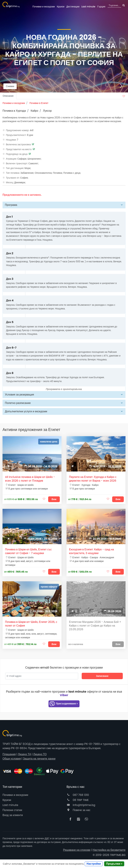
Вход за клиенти (13, 815)
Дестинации (73, 7)
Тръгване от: (13, 178)
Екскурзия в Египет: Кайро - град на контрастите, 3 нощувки (91, 551)
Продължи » (114, 864)
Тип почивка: (13, 173)
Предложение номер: (18, 130)
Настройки (94, 864)
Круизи (61, 7)
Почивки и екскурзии (44, 7)
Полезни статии (12, 810)
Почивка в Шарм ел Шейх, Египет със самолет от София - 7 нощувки (28, 551)
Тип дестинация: (15, 168)
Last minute (88, 7)
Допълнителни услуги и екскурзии (26, 411)
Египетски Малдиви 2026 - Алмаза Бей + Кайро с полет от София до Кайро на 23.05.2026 (95, 626)
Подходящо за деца (17, 154)
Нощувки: (11, 140)
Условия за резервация (19, 395)
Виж (54, 499)
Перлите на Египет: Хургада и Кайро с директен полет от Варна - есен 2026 (93, 479)
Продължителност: (16, 135)
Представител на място (19, 149)
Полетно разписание (18, 403)
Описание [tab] (8, 96)
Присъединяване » (64, 704)
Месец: (10, 182)
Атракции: (11, 159)
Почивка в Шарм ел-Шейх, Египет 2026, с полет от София (31, 624)
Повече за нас (78, 810)
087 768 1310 (78, 795)
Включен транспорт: (17, 163)
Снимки (10, 86)
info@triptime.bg (81, 805)
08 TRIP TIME (78, 800)
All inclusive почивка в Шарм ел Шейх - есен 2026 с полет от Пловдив (30, 479)
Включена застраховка (18, 144)
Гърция (101, 7)
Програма (11, 205)
